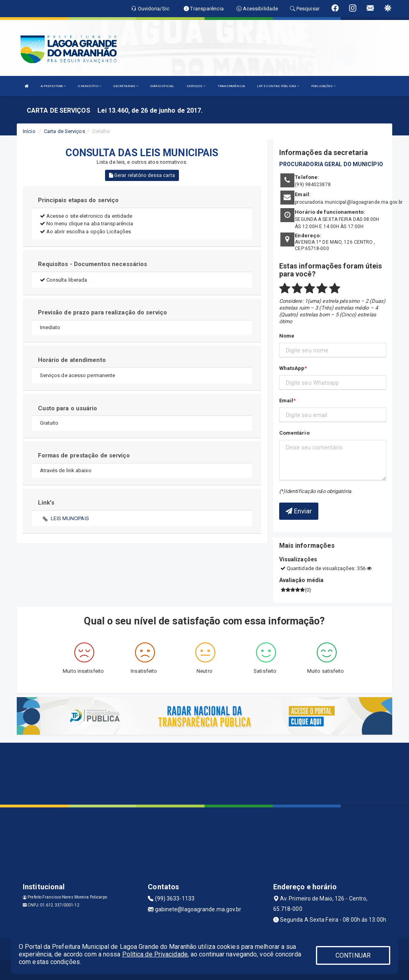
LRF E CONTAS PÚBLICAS (278, 86)
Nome (287, 336)
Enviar (299, 511)
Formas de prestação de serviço (84, 455)
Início (29, 131)
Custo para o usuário (68, 408)
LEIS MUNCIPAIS (70, 518)
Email (286, 401)
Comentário (294, 433)
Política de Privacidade (155, 954)
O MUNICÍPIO (89, 86)
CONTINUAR (353, 955)
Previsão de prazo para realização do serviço (102, 312)
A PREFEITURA (53, 86)
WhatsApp (292, 368)
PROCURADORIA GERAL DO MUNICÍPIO (331, 164)
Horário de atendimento (72, 360)
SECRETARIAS (126, 86)
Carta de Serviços (65, 131)
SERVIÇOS (196, 86)
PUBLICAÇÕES (323, 86)
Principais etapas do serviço (78, 200)
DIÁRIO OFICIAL (162, 86)
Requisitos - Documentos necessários (93, 264)
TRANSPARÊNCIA (231, 86)
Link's (46, 503)
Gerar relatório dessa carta (142, 175)
